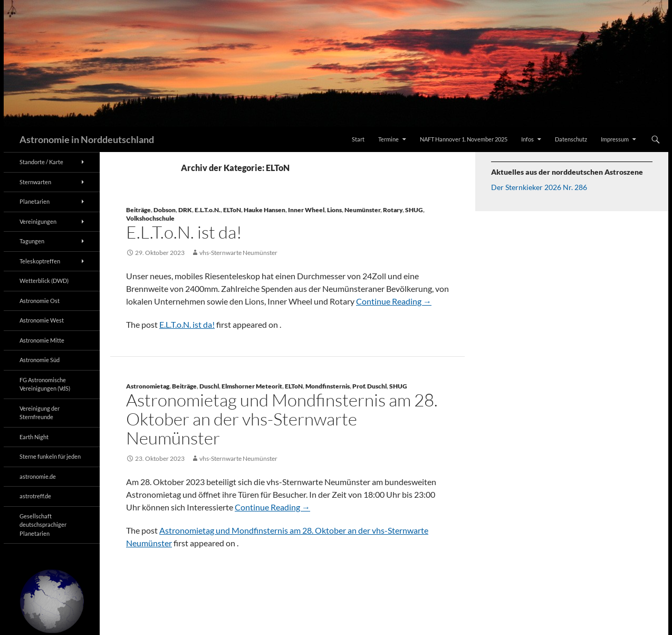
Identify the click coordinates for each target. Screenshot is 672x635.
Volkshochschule (150, 218)
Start (358, 139)
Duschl (209, 386)
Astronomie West (42, 320)
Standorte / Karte (41, 162)
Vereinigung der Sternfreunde (40, 413)
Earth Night (34, 437)
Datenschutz (571, 139)
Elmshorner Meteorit (252, 386)
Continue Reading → (394, 301)
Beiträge (138, 210)
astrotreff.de (35, 496)
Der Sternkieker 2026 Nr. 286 (539, 187)
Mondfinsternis (328, 386)
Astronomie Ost (40, 301)
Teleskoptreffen (40, 261)
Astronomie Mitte (42, 340)
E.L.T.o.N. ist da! (184, 232)
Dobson (165, 210)
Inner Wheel (306, 210)
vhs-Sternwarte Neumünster (238, 253)
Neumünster (362, 210)
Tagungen (32, 241)
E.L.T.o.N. (208, 210)
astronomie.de (38, 476)
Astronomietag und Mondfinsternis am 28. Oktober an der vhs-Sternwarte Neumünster (282, 419)
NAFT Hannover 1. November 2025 (464, 139)
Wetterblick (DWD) (44, 281)
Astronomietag (148, 386)
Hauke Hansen (265, 210)
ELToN (232, 210)
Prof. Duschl (369, 386)
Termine (388, 139)
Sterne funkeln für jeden (50, 456)
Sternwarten (35, 182)
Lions (334, 210)
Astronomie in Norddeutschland (87, 139)
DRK (185, 210)
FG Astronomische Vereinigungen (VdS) (45, 384)
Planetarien (35, 201)
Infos (527, 139)
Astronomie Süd (40, 360)
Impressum (615, 139)
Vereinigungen (38, 221)
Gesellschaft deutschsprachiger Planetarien (43, 525)
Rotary (393, 210)
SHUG (414, 210)
